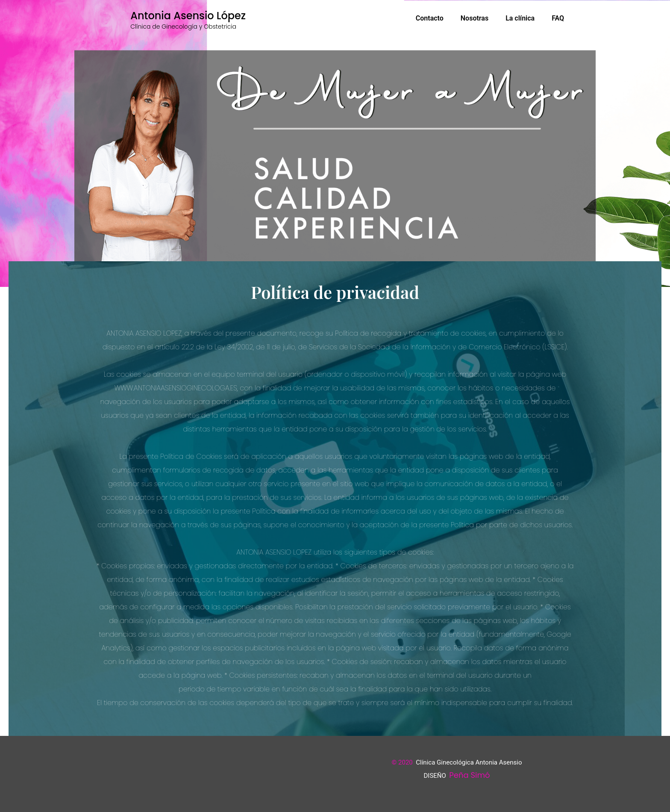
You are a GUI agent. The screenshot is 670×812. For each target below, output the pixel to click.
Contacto (430, 18)
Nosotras (475, 18)
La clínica (520, 18)
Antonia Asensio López (188, 16)
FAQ (558, 18)
